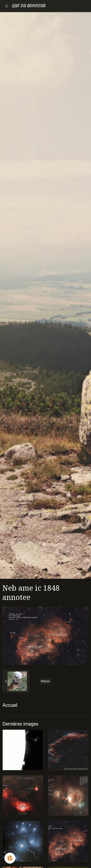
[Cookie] (10, 858)
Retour (45, 681)
